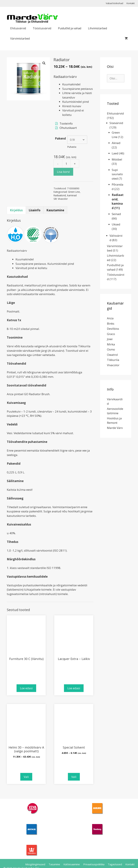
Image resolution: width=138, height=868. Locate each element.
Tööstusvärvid (42, 28)
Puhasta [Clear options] (72, 147)
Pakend (60, 138)
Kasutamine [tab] (55, 210)
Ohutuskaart (68, 128)
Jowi (110, 339)
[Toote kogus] (66, 164)
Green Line (74, 192)
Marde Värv (115, 428)
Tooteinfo (66, 123)
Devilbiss (113, 329)
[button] (44, 63)
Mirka (111, 344)
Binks (111, 323)
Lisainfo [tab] (35, 210)
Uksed (116, 224)
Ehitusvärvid (18, 28)
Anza (110, 318)
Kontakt (131, 3)
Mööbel (117, 159)
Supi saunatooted (117, 174)
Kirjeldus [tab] (16, 210)
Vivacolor (63, 199)
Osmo (111, 349)
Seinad (116, 214)
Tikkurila (113, 360)
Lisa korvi (63, 172)
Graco (111, 334)
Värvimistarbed (20, 39)
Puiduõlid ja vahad (70, 28)
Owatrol (112, 355)
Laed (115, 153)
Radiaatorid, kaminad (65, 195)
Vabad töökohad (114, 3)
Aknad (116, 143)
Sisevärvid (116, 123)
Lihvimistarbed (97, 28)
